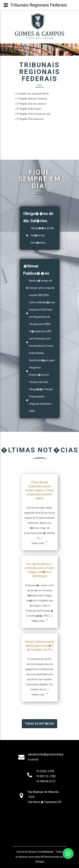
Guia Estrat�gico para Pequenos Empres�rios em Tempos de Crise (42, 371)
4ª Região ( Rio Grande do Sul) (33, 114)
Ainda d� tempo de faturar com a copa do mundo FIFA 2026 (42, 288)
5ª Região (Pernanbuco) (30, 119)
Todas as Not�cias (39, 724)
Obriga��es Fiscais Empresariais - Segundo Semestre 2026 (41, 400)
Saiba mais (39, 543)
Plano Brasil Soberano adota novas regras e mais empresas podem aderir (40, 490)
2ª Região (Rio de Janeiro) (31, 104)
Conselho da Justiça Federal (32, 94)
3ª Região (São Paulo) (29, 109)
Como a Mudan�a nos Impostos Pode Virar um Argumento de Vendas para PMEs (42, 313)
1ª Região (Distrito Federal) (32, 99)
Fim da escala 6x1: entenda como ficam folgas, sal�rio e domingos (40, 570)
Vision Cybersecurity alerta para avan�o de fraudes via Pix (39, 646)
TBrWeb (39, 862)
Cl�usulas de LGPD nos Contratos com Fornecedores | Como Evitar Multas (41, 342)
